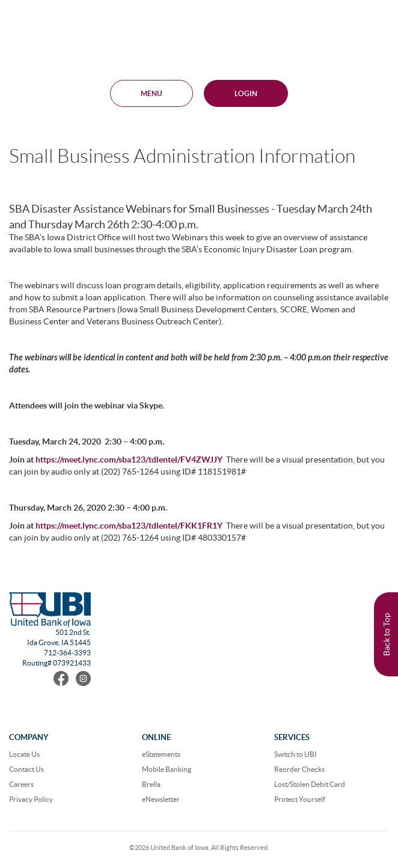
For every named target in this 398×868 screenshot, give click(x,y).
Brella (151, 784)
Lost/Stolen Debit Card (310, 784)
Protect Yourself (300, 799)
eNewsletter (161, 799)
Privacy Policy (31, 799)
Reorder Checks (299, 769)
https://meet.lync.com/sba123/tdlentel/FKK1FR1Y (129, 526)
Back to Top (387, 634)
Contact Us (26, 769)
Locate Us (24, 754)
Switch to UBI (295, 754)
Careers (21, 784)
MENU (152, 93)
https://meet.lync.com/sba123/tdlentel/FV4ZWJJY (129, 460)
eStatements (161, 754)
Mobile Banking (167, 769)
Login (246, 93)
